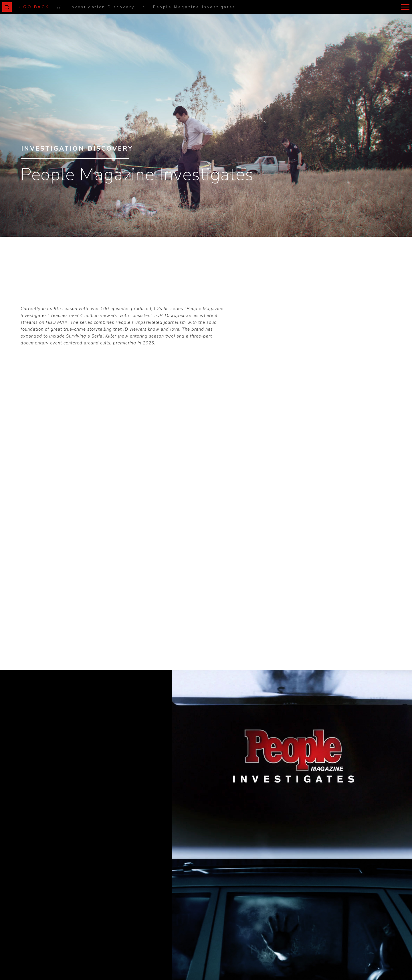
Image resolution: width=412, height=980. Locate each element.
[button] (405, 7)
